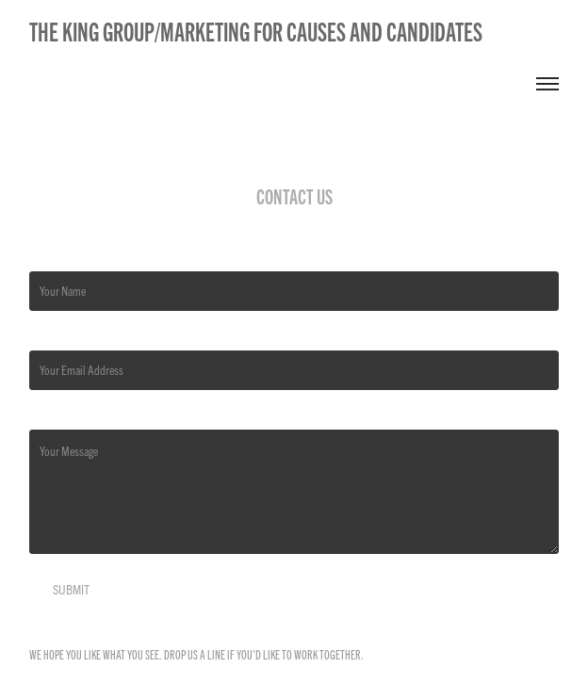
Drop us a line (195, 654)
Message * (51, 415)
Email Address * (64, 335)
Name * (45, 256)
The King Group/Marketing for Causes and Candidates (256, 31)
